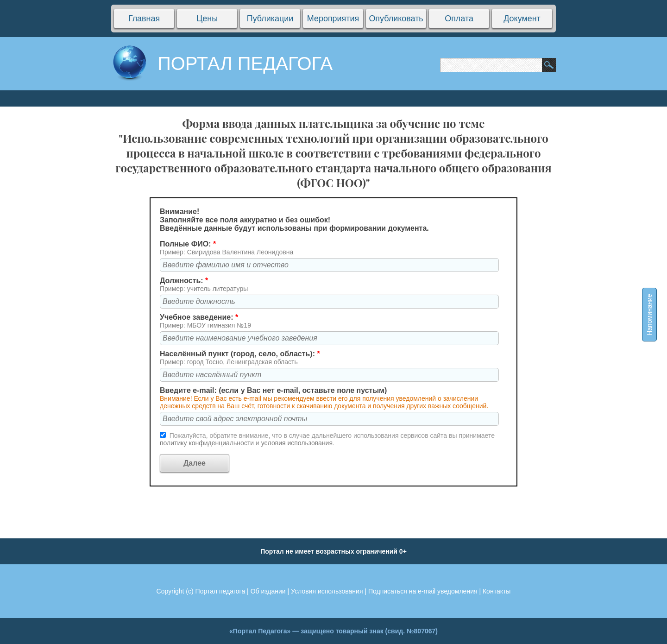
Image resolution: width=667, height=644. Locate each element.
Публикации (270, 19)
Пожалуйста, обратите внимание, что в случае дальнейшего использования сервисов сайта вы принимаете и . (327, 439)
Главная (144, 19)
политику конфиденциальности (208, 443)
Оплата (459, 19)
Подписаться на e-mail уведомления (423, 591)
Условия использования (327, 591)
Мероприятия (333, 19)
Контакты (497, 591)
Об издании (268, 591)
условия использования (297, 443)
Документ (522, 19)
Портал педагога (220, 591)
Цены (207, 19)
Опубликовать (396, 19)
